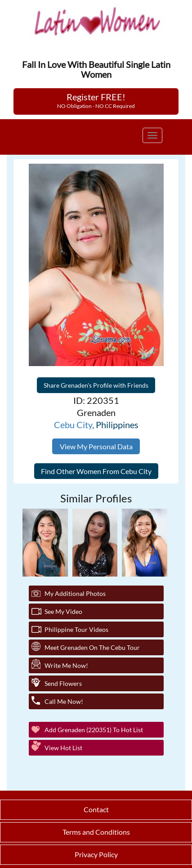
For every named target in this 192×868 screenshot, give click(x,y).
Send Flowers (63, 683)
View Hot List (63, 748)
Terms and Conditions (96, 832)
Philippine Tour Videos (76, 629)
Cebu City (73, 425)
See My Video (63, 611)
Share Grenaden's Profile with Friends (96, 385)
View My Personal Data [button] (96, 446)
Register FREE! (96, 100)
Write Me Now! (66, 665)
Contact (96, 809)
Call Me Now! (64, 701)
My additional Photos (75, 593)
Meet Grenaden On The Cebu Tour (92, 647)
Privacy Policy (96, 854)
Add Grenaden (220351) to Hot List (94, 730)
